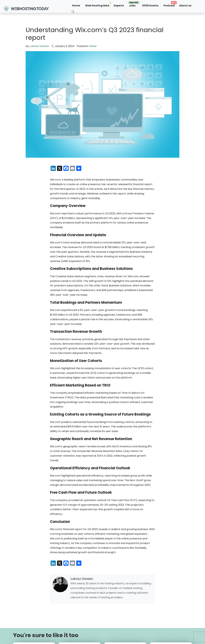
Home (76, 6)
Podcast (169, 6)
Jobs (134, 5)
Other (93, 46)
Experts (119, 6)
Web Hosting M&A (97, 6)
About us (185, 6)
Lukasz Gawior (39, 46)
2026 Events (150, 6)
